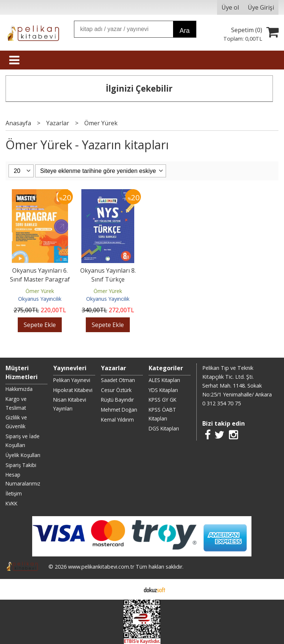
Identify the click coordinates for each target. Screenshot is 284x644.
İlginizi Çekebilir (139, 88)
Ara (184, 31)
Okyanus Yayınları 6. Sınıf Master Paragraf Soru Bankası (40, 279)
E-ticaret (130, 589)
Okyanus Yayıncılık (40, 299)
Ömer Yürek (40, 291)
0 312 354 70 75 (222, 403)
